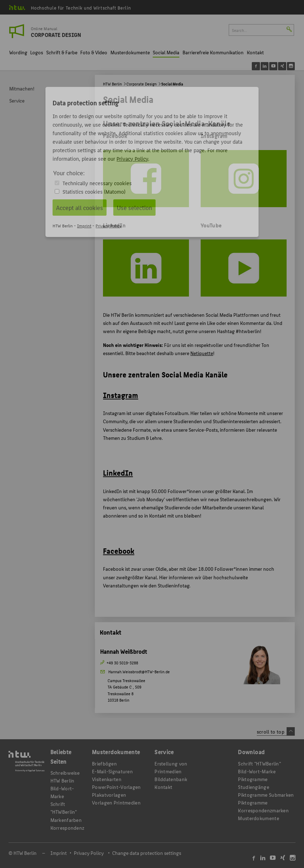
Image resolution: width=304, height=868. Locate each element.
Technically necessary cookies (97, 183)
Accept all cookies (80, 208)
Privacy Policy (132, 158)
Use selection (134, 208)
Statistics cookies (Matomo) (94, 191)
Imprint (84, 225)
